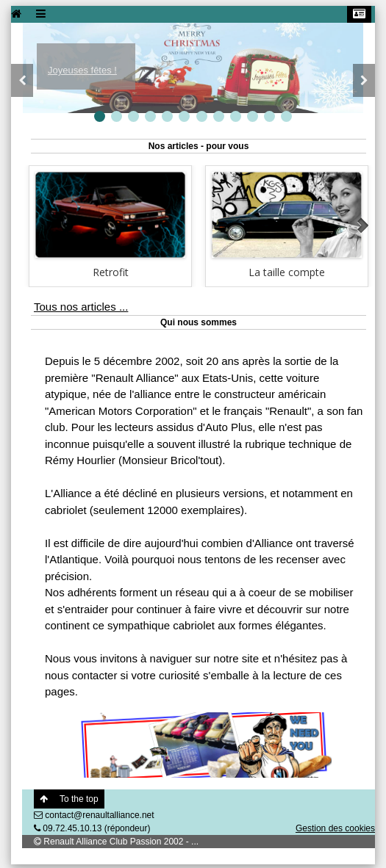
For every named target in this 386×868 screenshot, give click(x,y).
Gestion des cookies (335, 828)
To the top (69, 799)
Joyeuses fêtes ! (82, 70)
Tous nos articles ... (81, 307)
